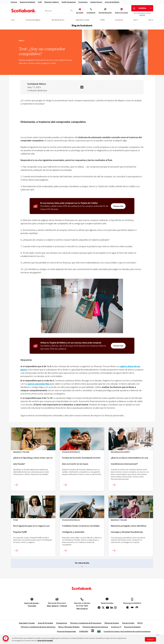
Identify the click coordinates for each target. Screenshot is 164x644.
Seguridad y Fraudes (27, 623)
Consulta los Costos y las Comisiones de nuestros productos (127, 631)
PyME (40, 2)
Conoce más (118, 206)
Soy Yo (151, 20)
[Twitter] (103, 608)
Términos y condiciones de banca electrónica (38, 627)
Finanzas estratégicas (33, 20)
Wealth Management (69, 2)
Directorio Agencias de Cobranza (95, 627)
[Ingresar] (17, 485)
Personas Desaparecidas (67, 631)
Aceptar (150, 639)
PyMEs (102, 20)
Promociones (83, 2)
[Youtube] (107, 608)
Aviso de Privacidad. (45, 641)
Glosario (55, 606)
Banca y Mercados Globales (69, 627)
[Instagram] (115, 608)
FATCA (140, 623)
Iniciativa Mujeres (96, 2)
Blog (49, 606)
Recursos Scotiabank (132, 627)
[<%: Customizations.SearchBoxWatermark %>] (59, 11)
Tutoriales (32, 606)
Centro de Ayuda (31, 603)
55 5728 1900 (82, 606)
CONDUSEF (84, 631)
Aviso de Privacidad (45, 623)
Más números (82, 608)
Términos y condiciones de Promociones (86, 623)
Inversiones (119, 20)
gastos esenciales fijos (39, 384)
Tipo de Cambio (128, 623)
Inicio (13, 20)
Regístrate (142, 15)
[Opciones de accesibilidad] (6, 638)
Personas (14, 2)
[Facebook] (99, 608)
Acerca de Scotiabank (112, 2)
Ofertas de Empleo (112, 623)
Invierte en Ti (116, 627)
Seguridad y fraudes (82, 20)
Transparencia (61, 623)
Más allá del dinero (58, 20)
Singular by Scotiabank (28, 2)
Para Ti (136, 20)
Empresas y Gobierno (52, 2)
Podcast (64, 606)
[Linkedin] (112, 608)
